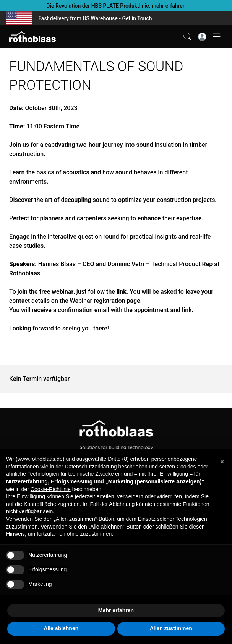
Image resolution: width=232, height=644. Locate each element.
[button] (222, 462)
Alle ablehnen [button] (61, 628)
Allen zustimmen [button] (171, 628)
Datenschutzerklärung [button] (91, 467)
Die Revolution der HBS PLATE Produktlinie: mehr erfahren (116, 6)
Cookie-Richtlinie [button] (51, 489)
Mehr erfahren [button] (116, 610)
